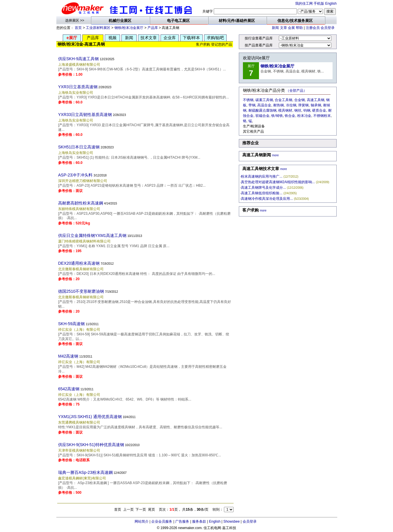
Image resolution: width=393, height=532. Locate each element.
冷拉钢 (291, 105)
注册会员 (313, 28)
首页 (78, 28)
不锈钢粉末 (322, 116)
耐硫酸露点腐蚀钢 (262, 110)
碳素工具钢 (264, 100)
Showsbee (232, 521)
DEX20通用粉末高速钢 (79, 263)
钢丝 (298, 110)
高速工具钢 (316, 100)
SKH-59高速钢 (71, 324)
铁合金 (290, 116)
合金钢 (300, 100)
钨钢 (307, 110)
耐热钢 (279, 105)
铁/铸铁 (277, 116)
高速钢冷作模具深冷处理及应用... (267, 199)
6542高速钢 (69, 389)
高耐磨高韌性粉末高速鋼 (81, 203)
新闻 (275, 28)
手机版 (319, 4)
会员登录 (328, 28)
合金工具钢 (284, 100)
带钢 (252, 105)
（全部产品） (296, 91)
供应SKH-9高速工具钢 (78, 59)
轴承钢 (316, 105)
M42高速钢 (68, 356)
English (331, 4)
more (275, 155)
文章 (284, 28)
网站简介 (142, 521)
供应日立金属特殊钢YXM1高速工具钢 (92, 235)
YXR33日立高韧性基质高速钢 (85, 115)
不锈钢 (248, 100)
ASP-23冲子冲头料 (75, 175)
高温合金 (264, 105)
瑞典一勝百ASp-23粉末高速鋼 (85, 472)
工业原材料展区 (98, 28)
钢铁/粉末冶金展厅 (129, 28)
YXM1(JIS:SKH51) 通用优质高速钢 (90, 417)
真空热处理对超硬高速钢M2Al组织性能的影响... (278, 182)
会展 (291, 28)
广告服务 (182, 521)
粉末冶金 (304, 116)
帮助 (299, 28)
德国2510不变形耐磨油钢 (81, 291)
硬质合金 (319, 110)
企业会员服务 (162, 521)
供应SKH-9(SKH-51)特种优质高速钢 (91, 445)
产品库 (153, 28)
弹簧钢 (303, 105)
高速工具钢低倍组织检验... (262, 193)
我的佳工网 (304, 4)
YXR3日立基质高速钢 (78, 87)
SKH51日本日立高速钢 (79, 147)
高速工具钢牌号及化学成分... (263, 188)
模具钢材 (285, 110)
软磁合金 (262, 116)
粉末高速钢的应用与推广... (262, 176)
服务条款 (199, 521)
